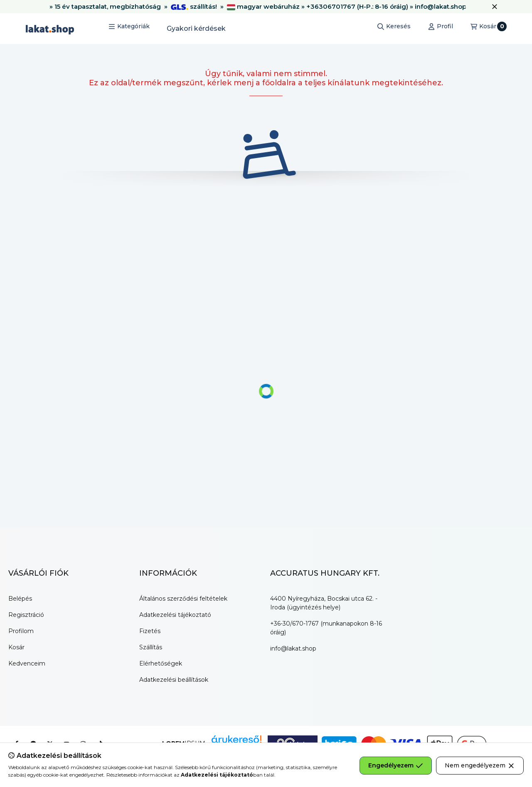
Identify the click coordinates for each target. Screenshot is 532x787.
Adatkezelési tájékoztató (175, 615)
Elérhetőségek (161, 663)
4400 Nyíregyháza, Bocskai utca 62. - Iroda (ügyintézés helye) (324, 603)
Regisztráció (26, 615)
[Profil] (441, 27)
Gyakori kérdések (196, 28)
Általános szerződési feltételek (183, 599)
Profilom (21, 631)
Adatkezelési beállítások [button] (174, 680)
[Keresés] (394, 27)
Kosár (16, 647)
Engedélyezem (396, 765)
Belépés (20, 599)
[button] (129, 27)
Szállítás (151, 647)
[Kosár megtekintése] (489, 27)
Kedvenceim (27, 663)
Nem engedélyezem (480, 765)
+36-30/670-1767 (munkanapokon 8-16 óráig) (326, 628)
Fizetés (150, 631)
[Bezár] (495, 7)
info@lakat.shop (293, 648)
